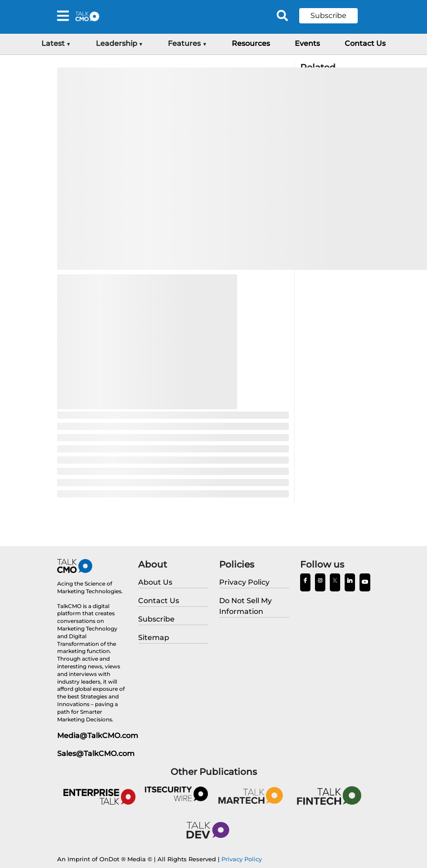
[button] (335, 16)
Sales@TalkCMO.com (96, 754)
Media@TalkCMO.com (98, 736)
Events (307, 43)
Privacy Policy (242, 859)
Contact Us (365, 43)
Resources (251, 43)
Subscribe (328, 16)
